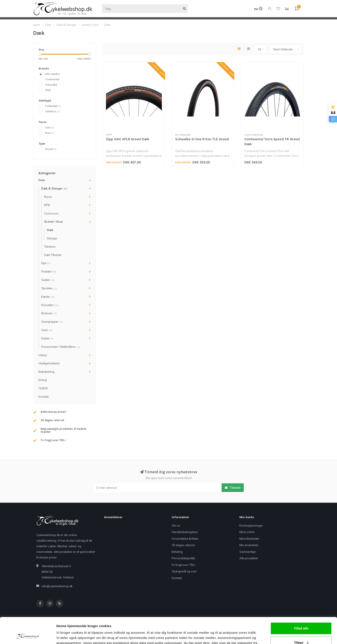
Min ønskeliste (249, 545)
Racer (48, 197)
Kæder (48, 297)
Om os (176, 525)
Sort (49, 127)
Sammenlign (248, 552)
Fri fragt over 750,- (184, 565)
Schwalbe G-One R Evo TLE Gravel (202, 139)
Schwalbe (51, 85)
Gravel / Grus (53, 222)
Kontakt (44, 397)
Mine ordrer (247, 532)
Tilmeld (233, 488)
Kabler (47, 338)
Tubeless (52, 111)
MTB (47, 205)
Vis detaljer (65, 636)
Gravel (51, 149)
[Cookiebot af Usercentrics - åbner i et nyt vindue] (28, 636)
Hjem (37, 25)
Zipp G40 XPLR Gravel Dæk (128, 139)
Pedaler (49, 271)
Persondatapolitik (183, 558)
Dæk (50, 230)
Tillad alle (301, 604)
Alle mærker (52, 74)
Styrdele (49, 288)
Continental (52, 79)
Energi (43, 380)
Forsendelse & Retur (185, 539)
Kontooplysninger (251, 525)
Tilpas (301, 618)
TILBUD (43, 388)
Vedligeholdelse (49, 363)
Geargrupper (52, 322)
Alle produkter (249, 558)
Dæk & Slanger (54, 188)
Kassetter (50, 305)
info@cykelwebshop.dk (57, 586)
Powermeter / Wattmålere (61, 347)
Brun (50, 133)
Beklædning (46, 372)
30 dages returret (183, 545)
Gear (47, 330)
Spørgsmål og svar (184, 571)
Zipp (48, 90)
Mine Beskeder (249, 539)
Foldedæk (53, 106)
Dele (42, 180)
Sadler (48, 280)
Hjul (46, 263)
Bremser (49, 313)
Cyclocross (51, 213)
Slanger (52, 238)
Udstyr (43, 355)
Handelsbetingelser (185, 532)
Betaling (177, 552)
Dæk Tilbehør (53, 255)
